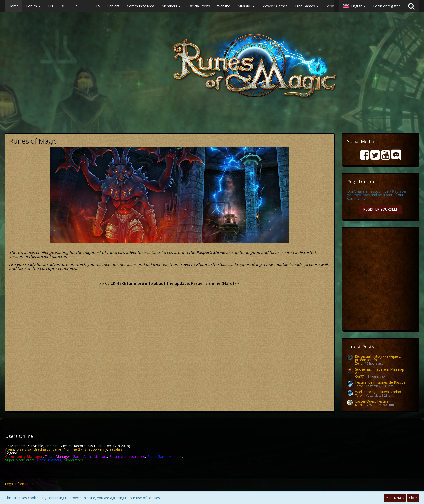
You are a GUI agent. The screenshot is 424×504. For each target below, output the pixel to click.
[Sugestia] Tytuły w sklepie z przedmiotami (378, 358)
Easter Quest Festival (372, 401)
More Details (395, 498)
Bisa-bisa (24, 449)
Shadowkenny (96, 449)
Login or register (386, 6)
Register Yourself (380, 209)
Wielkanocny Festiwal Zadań (378, 392)
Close (413, 498)
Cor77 (360, 376)
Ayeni (10, 449)
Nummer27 (73, 449)
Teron (359, 386)
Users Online (19, 436)
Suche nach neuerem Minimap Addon (380, 371)
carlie (57, 449)
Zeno (359, 363)
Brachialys (42, 449)
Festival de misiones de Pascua (380, 382)
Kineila (360, 405)
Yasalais (116, 449)
